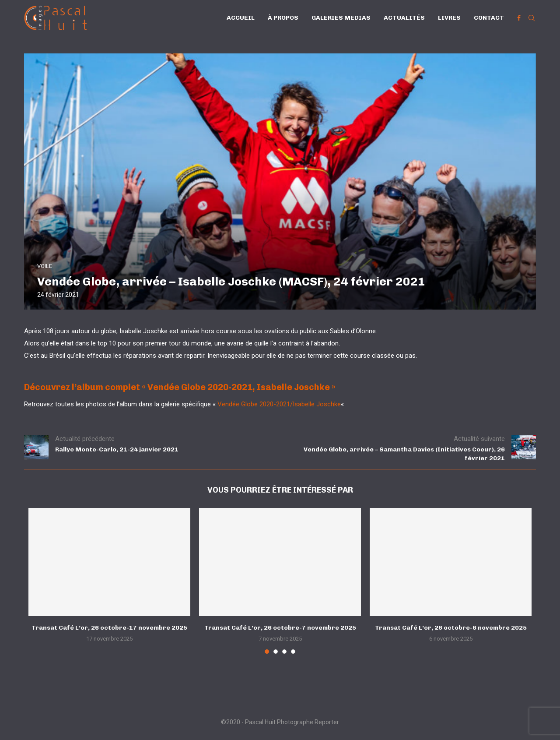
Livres (449, 18)
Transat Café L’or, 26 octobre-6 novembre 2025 (451, 628)
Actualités (404, 18)
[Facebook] (519, 18)
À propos (283, 18)
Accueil (241, 18)
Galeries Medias (341, 18)
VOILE (45, 266)
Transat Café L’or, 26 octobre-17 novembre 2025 (109, 628)
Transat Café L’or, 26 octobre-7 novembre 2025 (280, 628)
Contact (489, 18)
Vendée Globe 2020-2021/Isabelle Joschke (279, 404)
